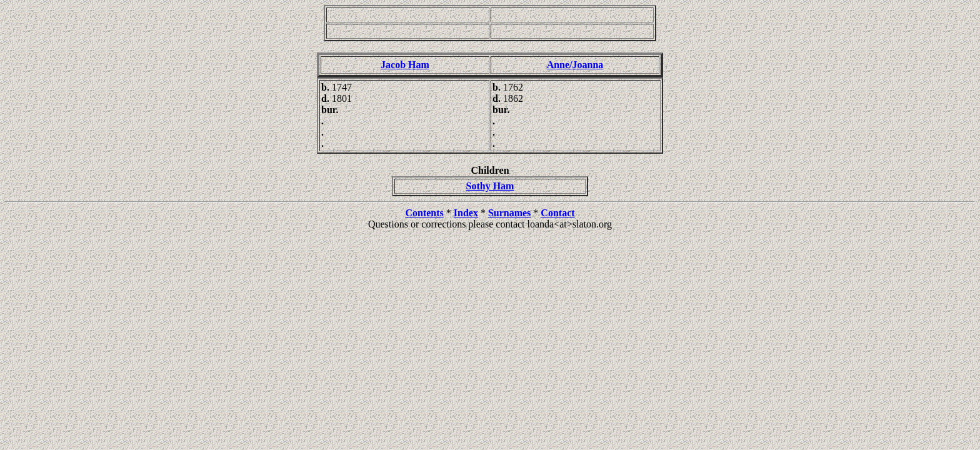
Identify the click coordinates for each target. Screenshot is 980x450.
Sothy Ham (490, 186)
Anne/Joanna (575, 65)
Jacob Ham (405, 65)
